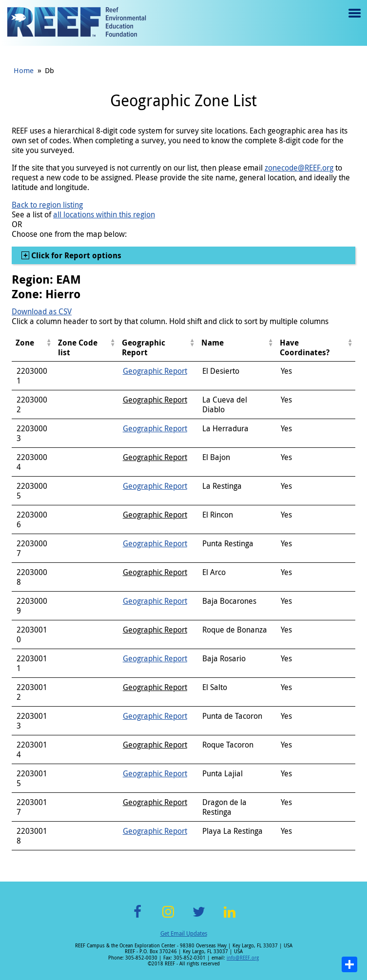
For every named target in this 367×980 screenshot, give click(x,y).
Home (24, 70)
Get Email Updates (184, 933)
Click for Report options (75, 255)
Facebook (137, 917)
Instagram (168, 917)
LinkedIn (230, 917)
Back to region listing (47, 205)
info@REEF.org (243, 958)
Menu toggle (354, 20)
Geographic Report (155, 371)
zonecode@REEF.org (299, 168)
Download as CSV (42, 311)
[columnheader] (33, 348)
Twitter (199, 917)
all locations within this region (104, 214)
